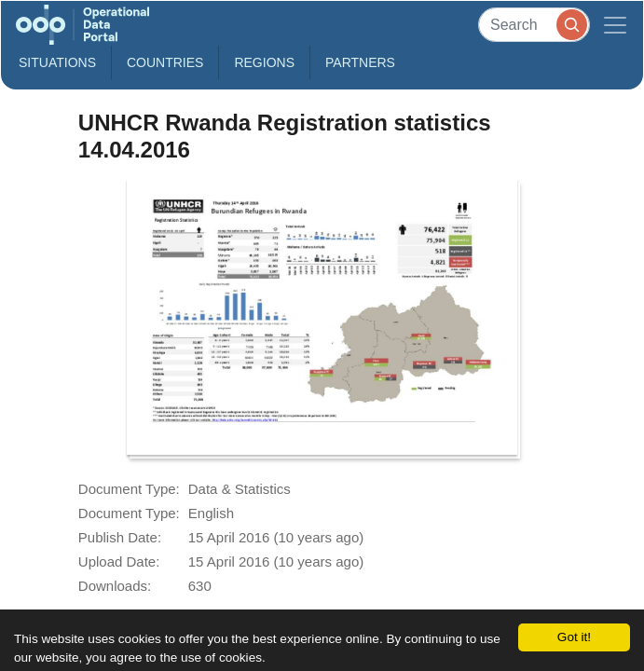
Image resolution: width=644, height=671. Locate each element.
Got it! (574, 637)
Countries (165, 62)
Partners (360, 62)
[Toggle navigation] (615, 25)
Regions (264, 62)
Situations (57, 62)
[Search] (534, 25)
